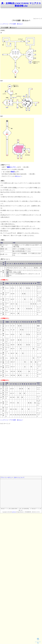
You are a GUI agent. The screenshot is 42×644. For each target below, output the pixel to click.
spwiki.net (14, 512)
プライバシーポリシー (7, 478)
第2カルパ (18, 176)
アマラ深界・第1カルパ (16, 24)
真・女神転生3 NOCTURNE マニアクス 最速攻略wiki (21, 5)
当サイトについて (19, 478)
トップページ (4, 24)
